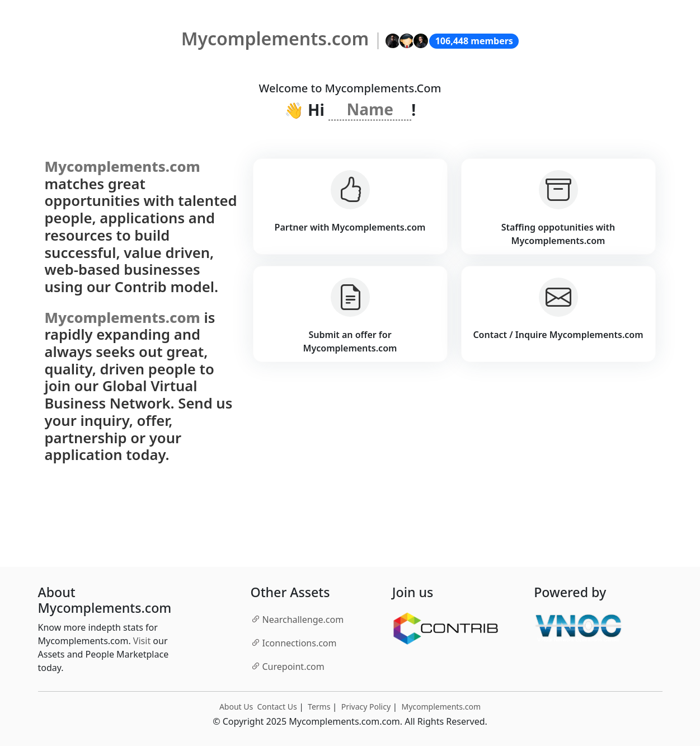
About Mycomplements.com (105, 600)
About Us (236, 707)
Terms (319, 707)
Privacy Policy (366, 707)
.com (297, 619)
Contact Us (277, 707)
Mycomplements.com (441, 707)
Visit (142, 641)
